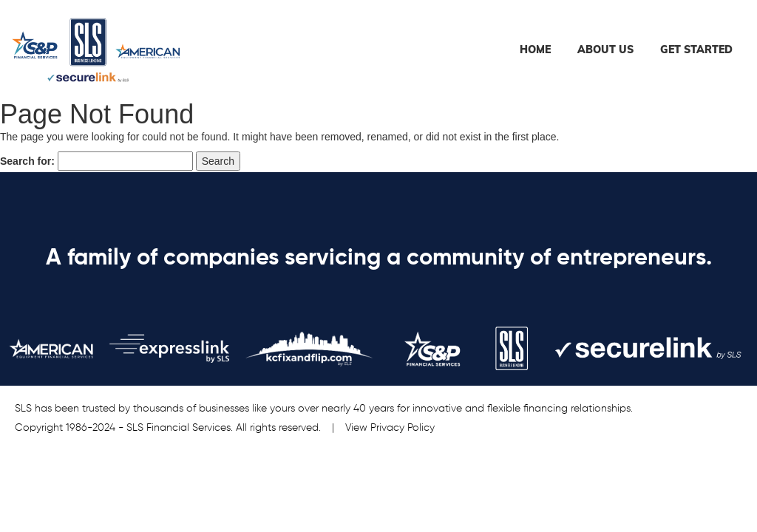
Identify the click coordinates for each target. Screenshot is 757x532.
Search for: (27, 161)
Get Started (696, 50)
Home (535, 50)
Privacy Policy (403, 428)
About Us (605, 50)
